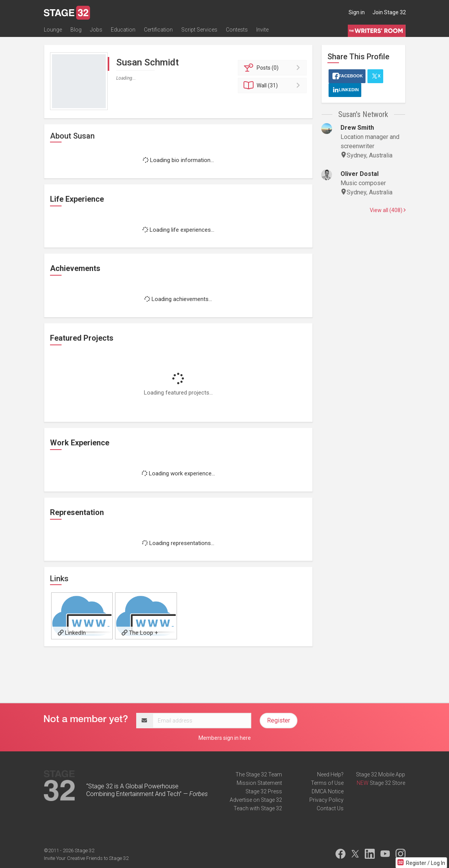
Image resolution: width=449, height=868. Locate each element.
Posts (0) (273, 68)
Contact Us (330, 808)
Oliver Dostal (360, 174)
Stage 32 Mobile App (381, 774)
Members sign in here (225, 738)
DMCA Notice (328, 791)
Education (123, 30)
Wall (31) (273, 85)
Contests (237, 30)
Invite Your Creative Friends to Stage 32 (86, 858)
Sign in (357, 12)
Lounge (53, 30)
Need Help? (330, 774)
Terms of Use (327, 783)
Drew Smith (357, 128)
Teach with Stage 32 (258, 808)
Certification (158, 30)
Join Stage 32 (389, 12)
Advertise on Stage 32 (256, 800)
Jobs (96, 30)
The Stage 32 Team (259, 774)
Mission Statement (259, 783)
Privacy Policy (326, 800)
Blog (76, 30)
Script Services (199, 30)
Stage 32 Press (264, 791)
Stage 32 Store (387, 783)
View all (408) (388, 210)
